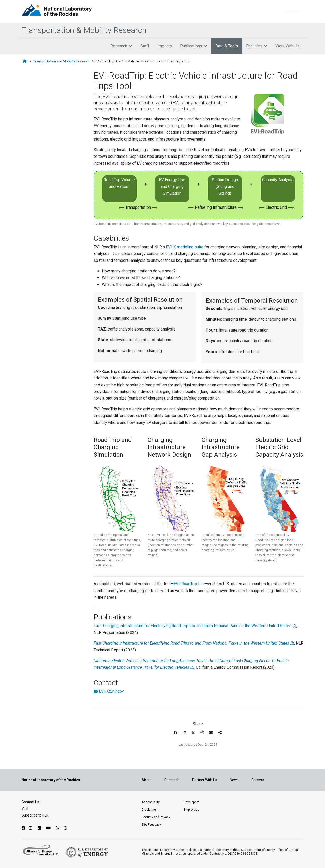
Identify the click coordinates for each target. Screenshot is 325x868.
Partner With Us (205, 780)
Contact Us (30, 802)
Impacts (165, 46)
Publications (194, 46)
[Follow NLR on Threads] (66, 828)
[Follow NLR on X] (58, 828)
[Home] (25, 61)
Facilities (257, 46)
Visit (25, 809)
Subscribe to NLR (35, 815)
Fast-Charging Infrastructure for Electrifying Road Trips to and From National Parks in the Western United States (193, 626)
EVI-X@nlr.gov (111, 691)
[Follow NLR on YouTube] (49, 828)
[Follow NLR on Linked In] (40, 828)
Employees (191, 810)
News (234, 780)
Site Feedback (151, 825)
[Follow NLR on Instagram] (31, 828)
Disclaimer (149, 810)
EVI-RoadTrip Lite (189, 584)
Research (121, 46)
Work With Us (287, 46)
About (147, 780)
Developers (191, 802)
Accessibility (151, 802)
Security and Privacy (156, 817)
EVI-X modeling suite (185, 247)
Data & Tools (227, 46)
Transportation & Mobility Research (84, 30)
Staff (145, 46)
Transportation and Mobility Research (61, 61)
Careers (258, 780)
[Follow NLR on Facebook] (23, 828)
